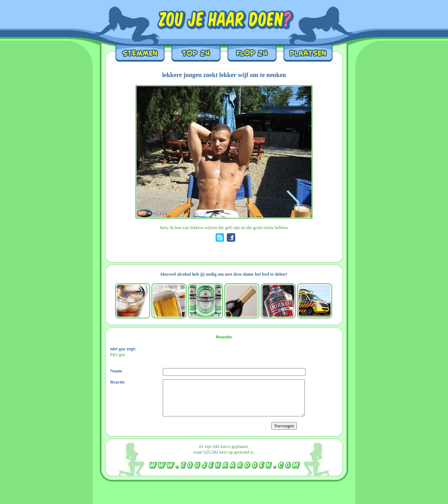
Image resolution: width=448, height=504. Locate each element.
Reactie (117, 382)
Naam (116, 371)
